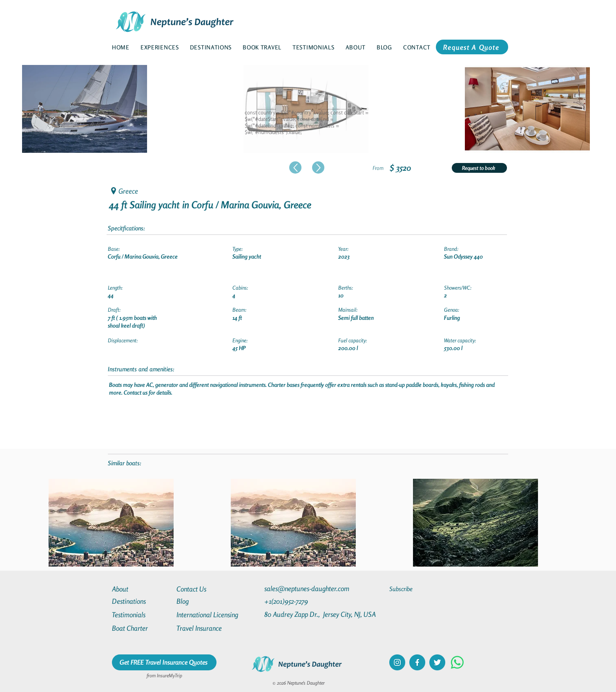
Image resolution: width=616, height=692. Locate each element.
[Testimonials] (141, 615)
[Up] (295, 167)
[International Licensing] (213, 615)
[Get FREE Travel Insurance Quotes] (164, 662)
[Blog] (206, 601)
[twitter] (437, 662)
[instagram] (397, 662)
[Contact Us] (206, 589)
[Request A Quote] (472, 47)
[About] (141, 589)
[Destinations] (141, 601)
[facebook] (417, 662)
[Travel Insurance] (206, 628)
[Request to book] (479, 168)
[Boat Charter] (141, 628)
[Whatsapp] (457, 662)
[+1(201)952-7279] (302, 601)
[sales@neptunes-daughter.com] (308, 588)
